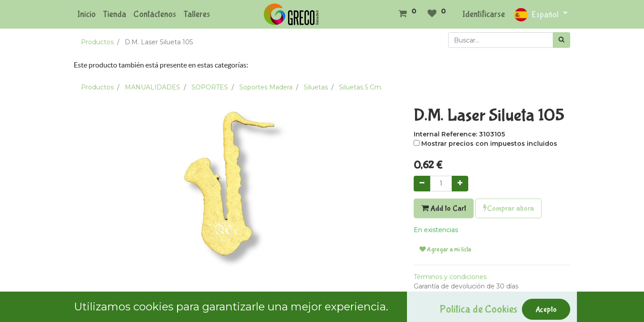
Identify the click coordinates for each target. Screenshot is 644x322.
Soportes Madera (266, 87)
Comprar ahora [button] (508, 208)
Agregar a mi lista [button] (445, 250)
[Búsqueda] (561, 40)
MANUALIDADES (153, 87)
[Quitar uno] (422, 184)
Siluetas (316, 87)
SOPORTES (210, 87)
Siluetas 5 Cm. (361, 87)
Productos (97, 42)
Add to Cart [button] (444, 208)
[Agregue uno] (460, 184)
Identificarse (484, 14)
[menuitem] (87, 14)
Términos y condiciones (450, 277)
